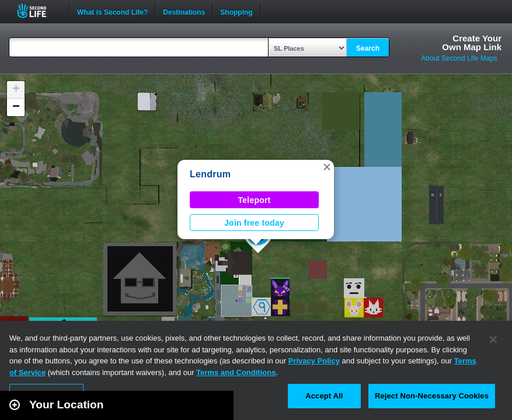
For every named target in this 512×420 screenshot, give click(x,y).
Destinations (184, 11)
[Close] (493, 339)
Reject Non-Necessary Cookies (432, 396)
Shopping (236, 11)
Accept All (324, 396)
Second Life (38, 11)
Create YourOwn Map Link (472, 43)
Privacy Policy (314, 361)
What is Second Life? (112, 11)
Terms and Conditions (236, 372)
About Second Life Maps (459, 58)
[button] (327, 167)
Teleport (255, 200)
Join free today (254, 223)
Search (368, 48)
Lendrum (210, 174)
